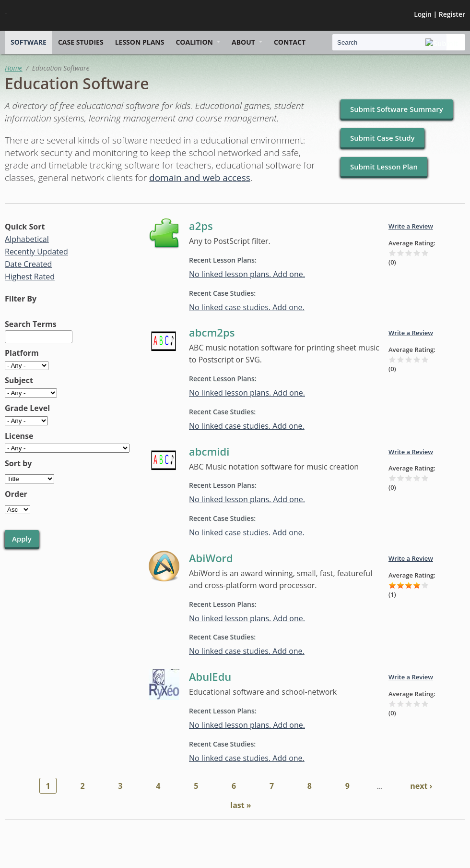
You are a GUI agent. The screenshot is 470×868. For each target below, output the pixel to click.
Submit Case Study (382, 138)
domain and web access (200, 178)
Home (14, 68)
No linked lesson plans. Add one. (247, 274)
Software (29, 42)
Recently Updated (36, 252)
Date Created (28, 264)
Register (452, 14)
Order (16, 494)
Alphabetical (27, 239)
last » (241, 805)
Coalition (194, 42)
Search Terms (31, 324)
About (243, 42)
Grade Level (27, 408)
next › (421, 786)
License (19, 436)
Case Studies (81, 42)
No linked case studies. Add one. (247, 307)
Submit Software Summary (397, 109)
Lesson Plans (140, 42)
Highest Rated (30, 277)
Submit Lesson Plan (384, 167)
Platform (22, 353)
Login (423, 14)
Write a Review (411, 226)
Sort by (18, 463)
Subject (19, 380)
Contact (290, 42)
